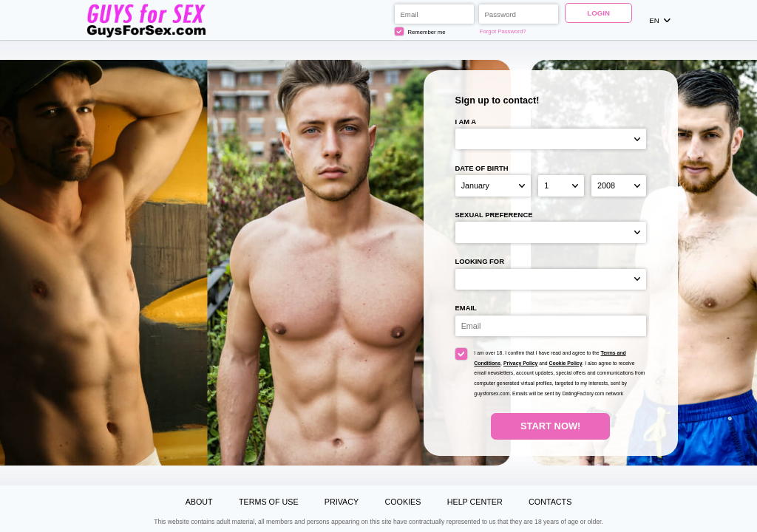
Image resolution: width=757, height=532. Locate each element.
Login (598, 13)
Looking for (480, 261)
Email (466, 308)
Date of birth (482, 168)
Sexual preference (494, 215)
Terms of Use (269, 502)
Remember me (420, 32)
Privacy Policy (520, 363)
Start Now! (550, 426)
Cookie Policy (566, 363)
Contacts (550, 502)
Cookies (403, 502)
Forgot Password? (503, 31)
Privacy (342, 502)
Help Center (475, 502)
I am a (466, 122)
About (199, 502)
